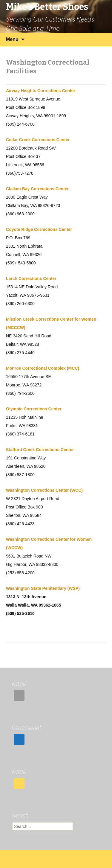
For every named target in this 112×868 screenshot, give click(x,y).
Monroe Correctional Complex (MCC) (43, 368)
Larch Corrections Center (31, 278)
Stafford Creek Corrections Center (40, 450)
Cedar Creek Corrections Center (38, 140)
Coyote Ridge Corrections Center (39, 229)
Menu (12, 39)
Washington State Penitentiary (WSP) (43, 588)
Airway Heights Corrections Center (41, 91)
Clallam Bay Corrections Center (37, 189)
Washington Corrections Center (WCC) (44, 490)
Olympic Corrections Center (34, 409)
